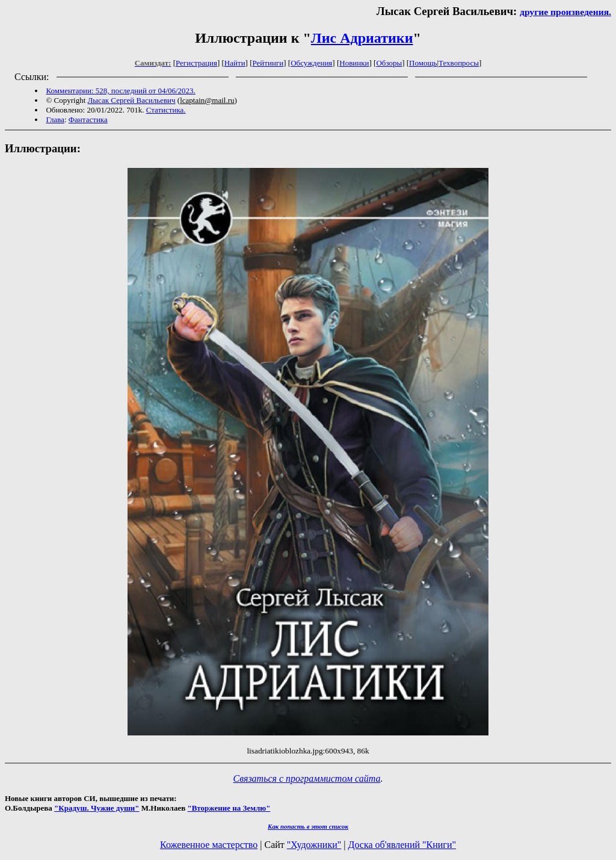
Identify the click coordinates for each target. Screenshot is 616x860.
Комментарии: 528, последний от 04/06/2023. (120, 91)
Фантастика (88, 119)
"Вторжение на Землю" (229, 808)
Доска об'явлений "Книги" (402, 845)
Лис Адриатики (362, 38)
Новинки (354, 63)
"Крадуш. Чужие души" (97, 808)
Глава (55, 119)
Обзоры (389, 63)
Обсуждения (311, 63)
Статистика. (166, 110)
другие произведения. (565, 12)
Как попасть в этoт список (308, 826)
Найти (235, 63)
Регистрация (196, 63)
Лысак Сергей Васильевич (132, 100)
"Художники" (314, 845)
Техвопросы (459, 63)
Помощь (423, 63)
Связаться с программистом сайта (307, 778)
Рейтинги (268, 63)
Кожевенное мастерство (209, 845)
